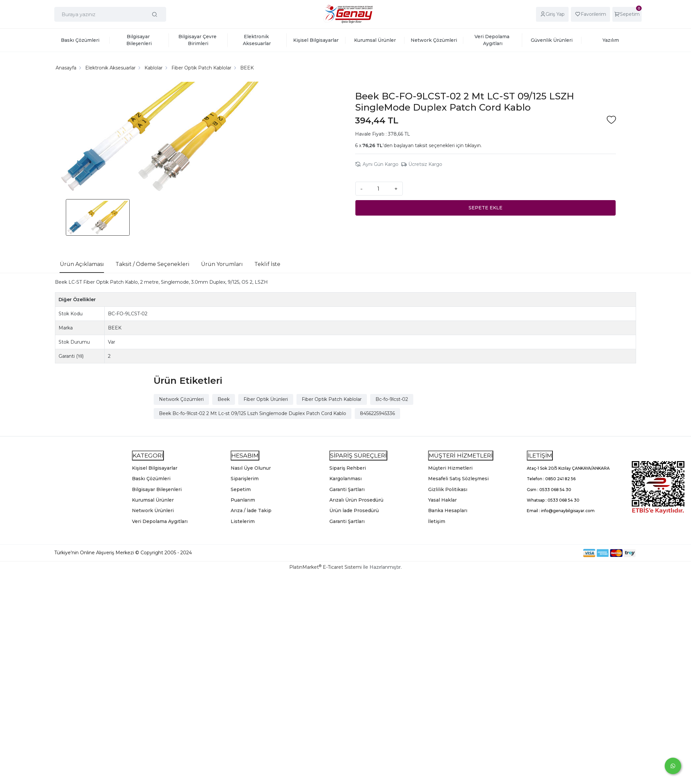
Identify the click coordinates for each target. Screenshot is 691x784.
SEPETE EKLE (486, 208)
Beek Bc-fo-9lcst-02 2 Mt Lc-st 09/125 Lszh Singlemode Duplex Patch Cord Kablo (253, 413)
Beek (224, 399)
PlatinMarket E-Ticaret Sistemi (325, 567)
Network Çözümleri (181, 399)
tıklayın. (473, 145)
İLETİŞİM (540, 455)
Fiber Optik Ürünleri (266, 399)
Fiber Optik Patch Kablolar (332, 399)
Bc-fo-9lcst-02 (392, 399)
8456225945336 (377, 413)
